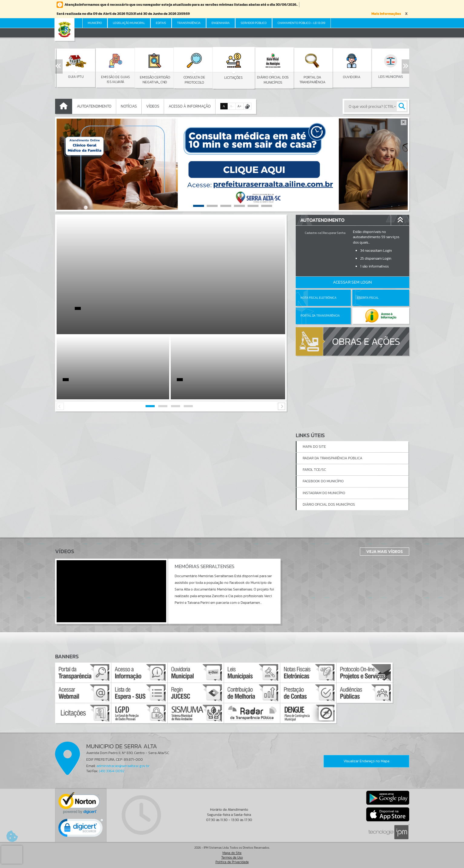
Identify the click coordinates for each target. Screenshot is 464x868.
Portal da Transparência (320, 316)
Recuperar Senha (334, 233)
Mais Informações (386, 14)
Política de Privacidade (232, 862)
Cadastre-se (313, 233)
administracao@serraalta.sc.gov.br (123, 766)
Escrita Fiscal (368, 298)
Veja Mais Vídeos (385, 551)
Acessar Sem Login (352, 282)
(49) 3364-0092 (112, 771)
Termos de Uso (232, 857)
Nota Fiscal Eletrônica (319, 298)
